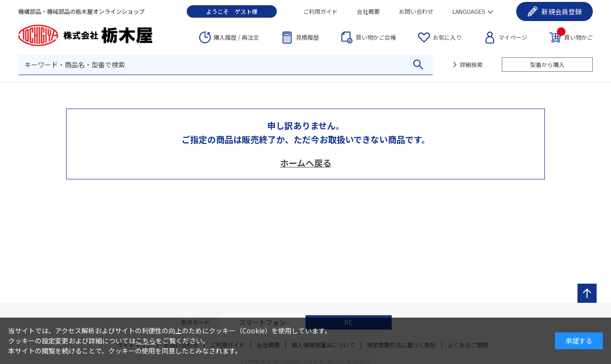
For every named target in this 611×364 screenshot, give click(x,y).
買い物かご (575, 37)
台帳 (376, 37)
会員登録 (562, 11)
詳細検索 (471, 64)
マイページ (513, 37)
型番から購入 (547, 64)
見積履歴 (307, 37)
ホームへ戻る (306, 163)
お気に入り (447, 37)
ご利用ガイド (320, 11)
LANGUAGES (469, 11)
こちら (146, 341)
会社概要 (368, 11)
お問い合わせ (416, 11)
